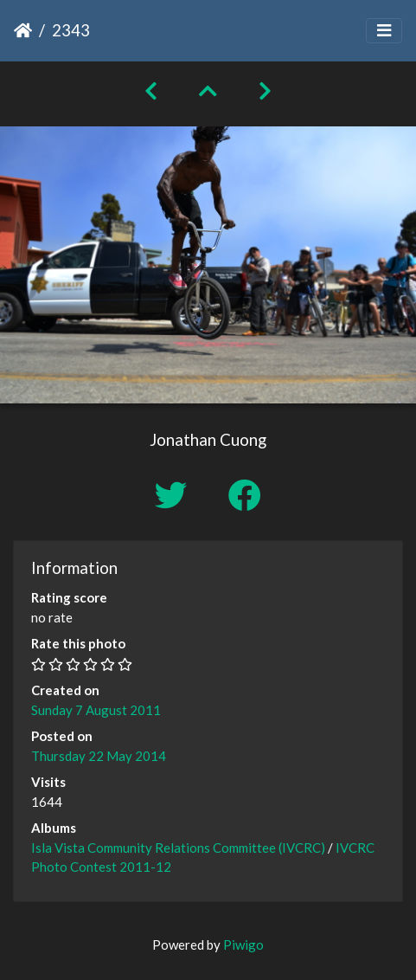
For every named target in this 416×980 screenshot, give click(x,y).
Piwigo (243, 945)
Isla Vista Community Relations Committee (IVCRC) (178, 848)
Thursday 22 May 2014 (99, 756)
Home (23, 30)
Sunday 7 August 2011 (96, 710)
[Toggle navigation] (384, 31)
